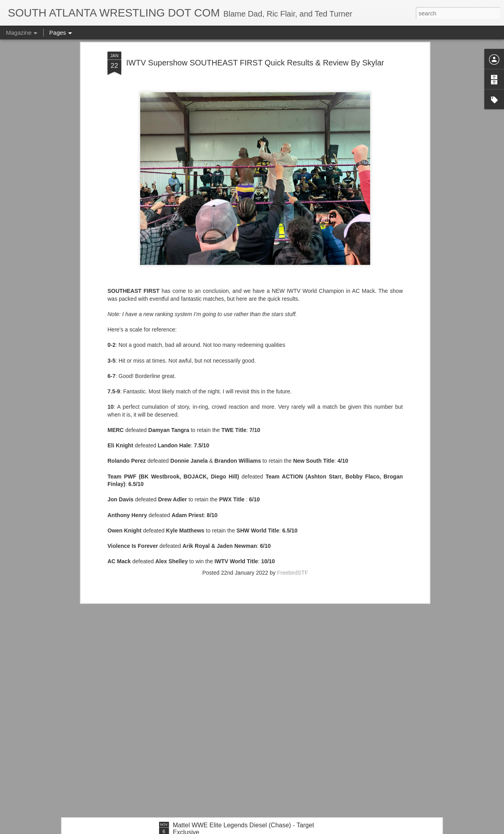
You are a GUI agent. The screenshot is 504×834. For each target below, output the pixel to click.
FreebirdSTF (293, 465)
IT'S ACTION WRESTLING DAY (218, 736)
